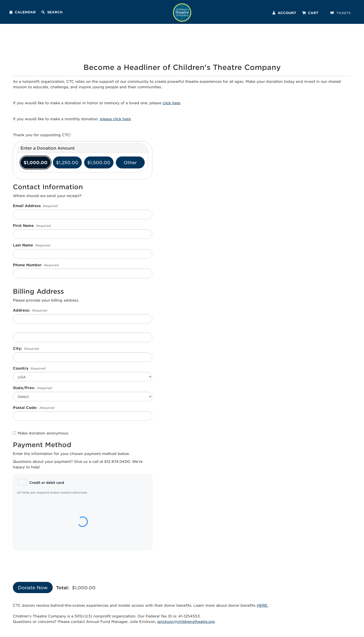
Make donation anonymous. (41, 433)
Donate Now (33, 587)
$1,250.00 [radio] (67, 162)
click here (171, 103)
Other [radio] (130, 162)
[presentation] (49, 563)
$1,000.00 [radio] (36, 162)
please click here (115, 119)
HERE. (263, 605)
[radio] (41, 482)
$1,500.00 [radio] (99, 162)
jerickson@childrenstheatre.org (186, 621)
